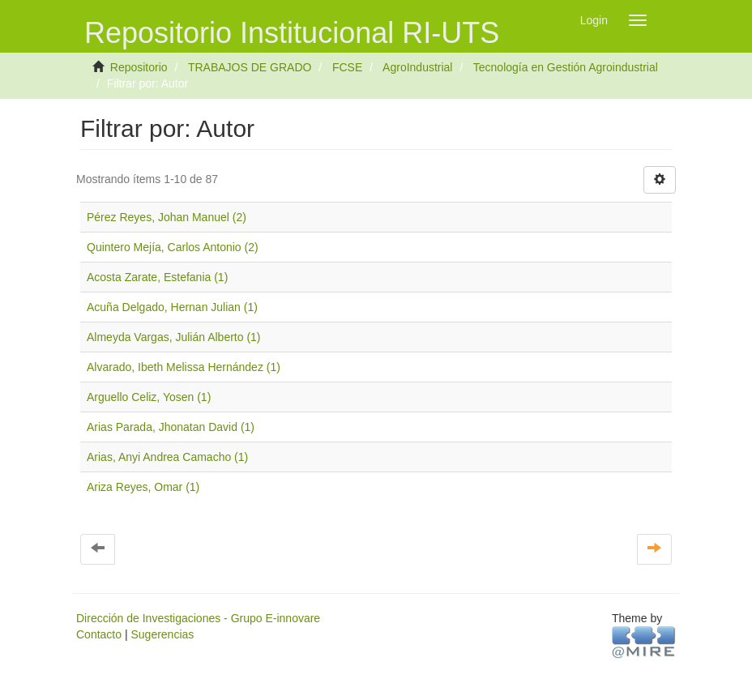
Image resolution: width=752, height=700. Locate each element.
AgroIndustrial (417, 67)
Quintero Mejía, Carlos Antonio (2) (173, 247)
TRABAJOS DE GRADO (250, 67)
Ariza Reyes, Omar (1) (143, 487)
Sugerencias (162, 634)
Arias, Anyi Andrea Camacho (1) (167, 457)
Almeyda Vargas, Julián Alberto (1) (174, 337)
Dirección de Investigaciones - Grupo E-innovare (198, 618)
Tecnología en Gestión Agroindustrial (566, 67)
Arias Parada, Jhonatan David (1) (171, 427)
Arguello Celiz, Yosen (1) (149, 397)
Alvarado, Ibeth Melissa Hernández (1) (184, 367)
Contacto (99, 634)
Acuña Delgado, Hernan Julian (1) (172, 307)
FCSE (347, 67)
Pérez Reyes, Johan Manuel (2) (167, 217)
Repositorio (139, 67)
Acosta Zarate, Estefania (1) (157, 277)
